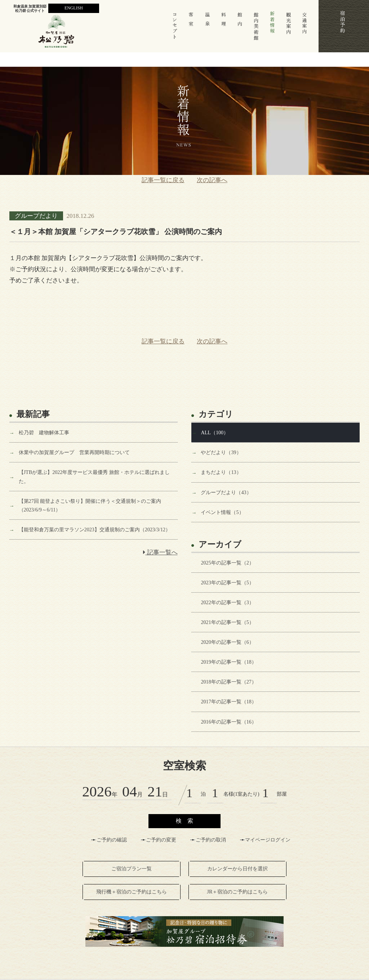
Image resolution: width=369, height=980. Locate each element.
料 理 (224, 29)
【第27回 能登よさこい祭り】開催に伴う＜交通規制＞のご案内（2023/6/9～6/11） (90, 505)
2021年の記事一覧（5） (227, 622)
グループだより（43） (226, 492)
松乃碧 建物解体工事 (44, 432)
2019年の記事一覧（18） (228, 662)
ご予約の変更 (161, 840)
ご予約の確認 (112, 840)
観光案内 (289, 29)
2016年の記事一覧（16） (228, 722)
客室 (191, 29)
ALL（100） (215, 432)
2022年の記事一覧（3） (227, 602)
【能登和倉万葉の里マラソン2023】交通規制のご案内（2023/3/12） (95, 529)
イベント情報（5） (222, 512)
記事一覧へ (160, 552)
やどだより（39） (221, 452)
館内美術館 (256, 29)
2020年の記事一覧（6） (227, 642)
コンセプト (175, 29)
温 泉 (208, 29)
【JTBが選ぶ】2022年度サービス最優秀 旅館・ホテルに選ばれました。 (94, 476)
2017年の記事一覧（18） (228, 702)
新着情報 (272, 29)
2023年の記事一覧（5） (227, 583)
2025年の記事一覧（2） (227, 563)
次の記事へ (212, 180)
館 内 (240, 29)
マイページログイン (268, 840)
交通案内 (305, 29)
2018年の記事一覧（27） (228, 682)
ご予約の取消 (211, 840)
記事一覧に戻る (163, 180)
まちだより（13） (221, 472)
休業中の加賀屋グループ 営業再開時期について (74, 452)
